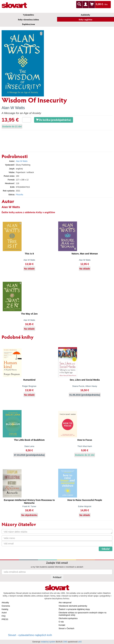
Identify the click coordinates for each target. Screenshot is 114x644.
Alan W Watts (13, 108)
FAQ (4, 616)
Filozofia (20, 195)
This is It (29, 254)
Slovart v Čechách (66, 628)
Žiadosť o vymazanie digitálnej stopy (74, 609)
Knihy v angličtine (86, 20)
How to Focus (85, 440)
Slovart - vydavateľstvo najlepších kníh (30, 635)
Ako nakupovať (65, 603)
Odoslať (106, 549)
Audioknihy (85, 15)
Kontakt (62, 625)
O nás (61, 622)
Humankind (29, 380)
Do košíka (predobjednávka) (54, 120)
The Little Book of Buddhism (29, 440)
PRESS (5, 619)
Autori (4, 613)
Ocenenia (6, 606)
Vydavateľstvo (28, 15)
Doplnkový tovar (29, 24)
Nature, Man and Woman (85, 254)
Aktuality (5, 603)
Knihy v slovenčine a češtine (28, 20)
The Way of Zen (29, 314)
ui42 (80, 642)
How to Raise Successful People (85, 500)
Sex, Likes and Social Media (85, 380)
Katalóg (5, 609)
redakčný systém (48, 642)
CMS (65, 642)
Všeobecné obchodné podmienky (73, 606)
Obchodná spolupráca (68, 618)
